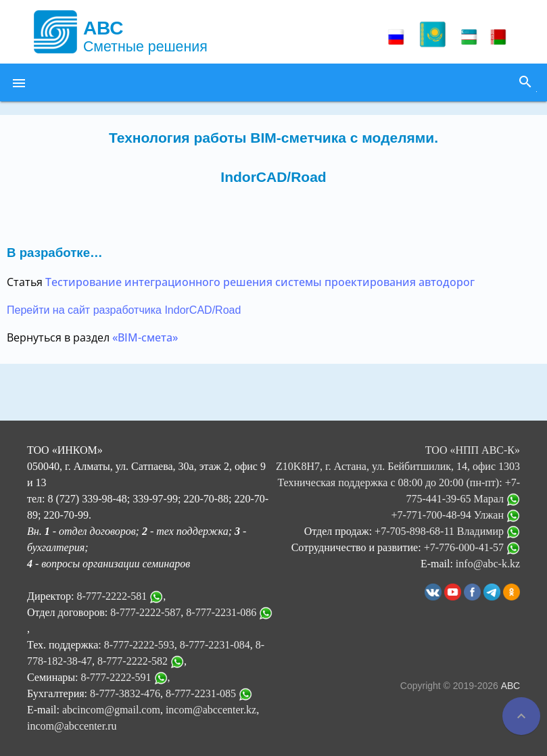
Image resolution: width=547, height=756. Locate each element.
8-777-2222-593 (139, 645)
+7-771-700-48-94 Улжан (455, 515)
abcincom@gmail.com (111, 710)
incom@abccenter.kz (211, 710)
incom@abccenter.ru (72, 726)
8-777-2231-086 (221, 612)
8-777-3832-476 (125, 693)
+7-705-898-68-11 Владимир (447, 531)
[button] (19, 82)
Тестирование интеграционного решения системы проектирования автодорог (260, 282)
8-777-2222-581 (112, 596)
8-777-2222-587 (145, 612)
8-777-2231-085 (201, 693)
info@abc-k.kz (488, 564)
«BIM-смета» (145, 337)
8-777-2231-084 (215, 645)
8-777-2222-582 (133, 661)
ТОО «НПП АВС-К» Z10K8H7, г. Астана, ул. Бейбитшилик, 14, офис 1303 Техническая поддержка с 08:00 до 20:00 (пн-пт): (398, 466)
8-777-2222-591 (116, 677)
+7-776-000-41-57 (472, 547)
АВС (510, 686)
